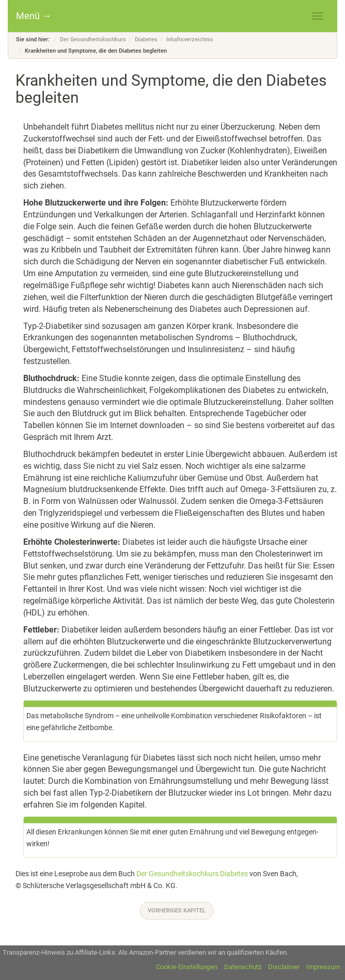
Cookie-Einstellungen (187, 967)
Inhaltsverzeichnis (190, 39)
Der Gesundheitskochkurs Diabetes (192, 874)
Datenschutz (243, 967)
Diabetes (146, 39)
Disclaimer (284, 967)
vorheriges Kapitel (177, 911)
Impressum (323, 967)
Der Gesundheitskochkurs (93, 39)
